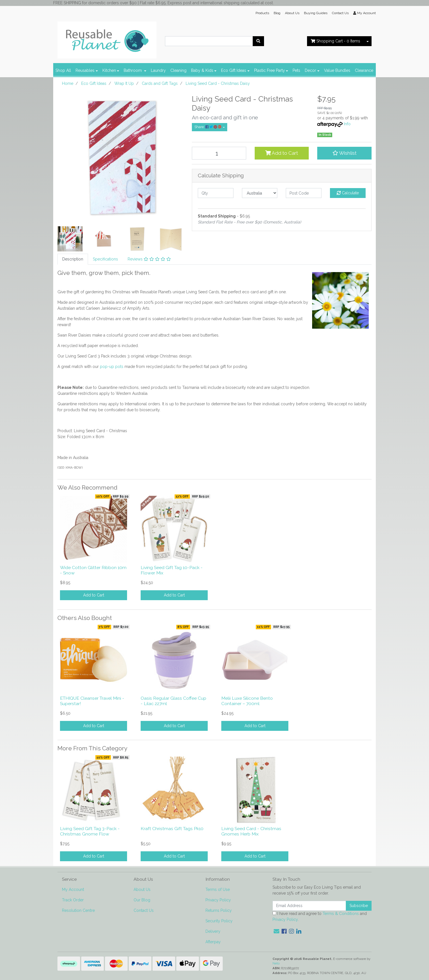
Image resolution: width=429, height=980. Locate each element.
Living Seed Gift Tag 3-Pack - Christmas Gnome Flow (90, 831)
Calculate (348, 193)
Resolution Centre (78, 910)
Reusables (85, 70)
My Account (73, 889)
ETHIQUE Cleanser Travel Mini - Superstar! (92, 701)
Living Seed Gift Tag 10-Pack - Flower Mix (172, 570)
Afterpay (213, 942)
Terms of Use (218, 889)
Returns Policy (219, 910)
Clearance (364, 70)
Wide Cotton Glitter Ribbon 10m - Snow (93, 570)
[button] (344, 153)
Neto (276, 963)
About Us (292, 13)
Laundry (158, 70)
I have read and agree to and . (320, 917)
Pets (296, 70)
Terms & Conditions (341, 914)
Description (73, 259)
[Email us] (276, 931)
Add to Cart (282, 153)
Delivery (213, 931)
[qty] (216, 193)
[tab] (73, 259)
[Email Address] (309, 906)
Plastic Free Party (270, 70)
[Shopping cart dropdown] (368, 41)
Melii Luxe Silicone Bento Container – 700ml (247, 701)
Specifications (105, 259)
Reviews (149, 259)
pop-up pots (112, 367)
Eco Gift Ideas (234, 70)
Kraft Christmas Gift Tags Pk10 (172, 829)
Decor (310, 70)
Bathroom (133, 70)
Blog (277, 13)
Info (347, 124)
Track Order (73, 900)
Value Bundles (337, 70)
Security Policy (219, 921)
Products (262, 13)
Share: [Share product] (208, 127)
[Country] (260, 193)
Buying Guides (316, 13)
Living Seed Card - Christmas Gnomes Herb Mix (251, 831)
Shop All (63, 70)
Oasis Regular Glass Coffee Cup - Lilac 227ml (173, 701)
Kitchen (109, 70)
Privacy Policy (218, 900)
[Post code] (304, 193)
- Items (335, 41)
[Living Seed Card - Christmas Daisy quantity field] (219, 153)
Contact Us (340, 13)
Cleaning (178, 70)
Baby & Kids (202, 70)
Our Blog (142, 900)
